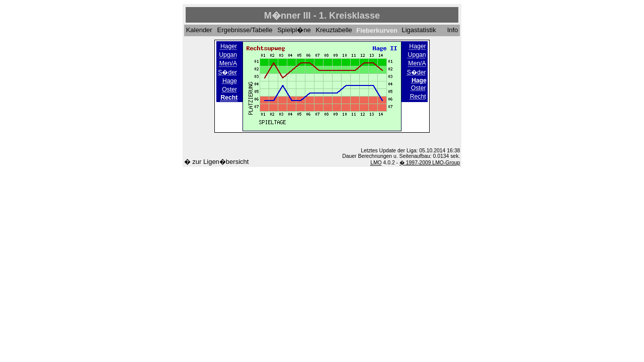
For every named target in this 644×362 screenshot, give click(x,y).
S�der (227, 72)
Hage (230, 81)
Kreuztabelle (334, 30)
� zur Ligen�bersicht (217, 162)
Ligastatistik (419, 30)
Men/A (228, 64)
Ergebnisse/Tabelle (245, 30)
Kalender (199, 30)
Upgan (228, 55)
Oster (229, 89)
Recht (418, 97)
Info (453, 30)
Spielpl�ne (294, 30)
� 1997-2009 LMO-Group (430, 163)
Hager (229, 46)
